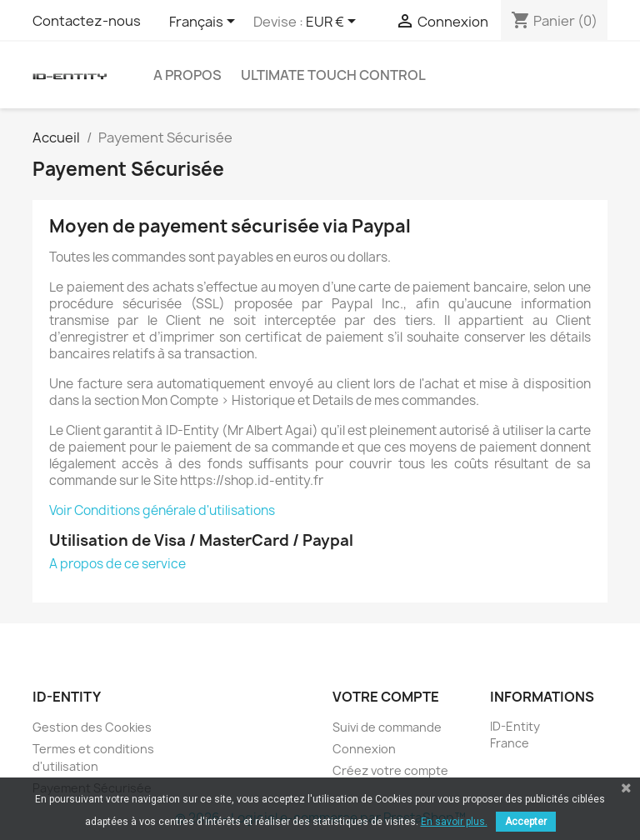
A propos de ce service (117, 564)
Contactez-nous (87, 21)
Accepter (526, 822)
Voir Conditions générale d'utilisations (162, 510)
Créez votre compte (390, 770)
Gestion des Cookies (92, 727)
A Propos (187, 75)
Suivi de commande (387, 727)
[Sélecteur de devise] (334, 22)
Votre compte (386, 697)
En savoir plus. (454, 822)
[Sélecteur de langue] (205, 22)
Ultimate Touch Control (333, 75)
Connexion (364, 749)
